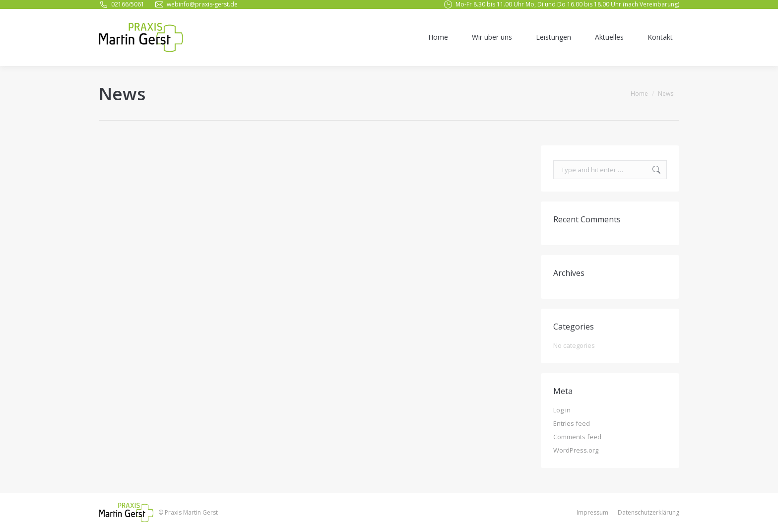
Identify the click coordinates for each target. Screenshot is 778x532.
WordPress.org (576, 450)
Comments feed (577, 437)
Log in (562, 410)
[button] (757, 518)
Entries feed (572, 423)
